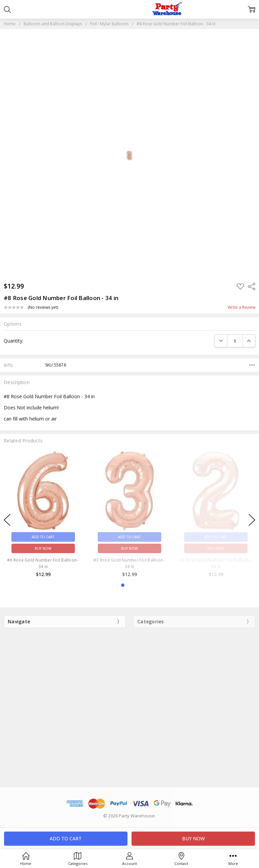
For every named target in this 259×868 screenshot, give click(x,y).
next (252, 520)
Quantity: (13, 341)
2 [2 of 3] (129, 585)
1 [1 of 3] (123, 585)
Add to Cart (43, 537)
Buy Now (43, 548)
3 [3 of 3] (136, 585)
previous (7, 520)
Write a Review (241, 307)
